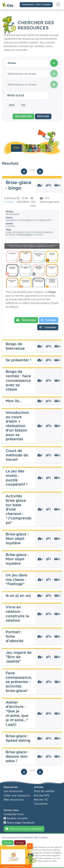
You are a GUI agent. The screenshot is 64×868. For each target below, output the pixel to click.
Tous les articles (44, 791)
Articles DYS (42, 795)
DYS (12, 105)
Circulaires (41, 804)
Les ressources (13, 791)
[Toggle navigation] (58, 5)
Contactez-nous (14, 814)
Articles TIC (41, 800)
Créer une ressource (17, 795)
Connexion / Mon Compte (36, 4)
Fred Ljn (9, 202)
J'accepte (8, 843)
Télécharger (26, 320)
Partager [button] (49, 320)
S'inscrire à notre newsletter (24, 829)
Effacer (43, 116)
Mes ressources (14, 800)
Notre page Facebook (19, 823)
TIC (23, 105)
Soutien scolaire (16, 818)
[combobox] (27, 63)
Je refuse (20, 843)
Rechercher (23, 116)
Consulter (48, 327)
